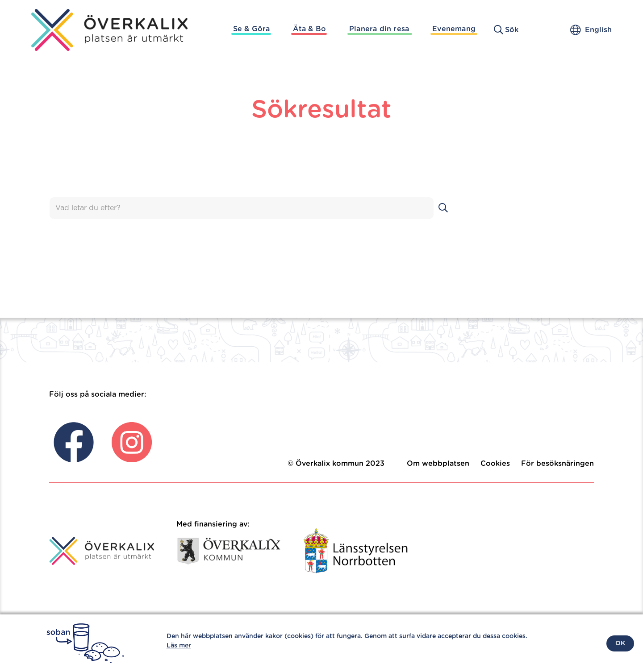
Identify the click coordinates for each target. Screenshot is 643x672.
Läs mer (179, 646)
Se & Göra (252, 29)
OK (620, 643)
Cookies (495, 464)
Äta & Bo (309, 29)
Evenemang (454, 29)
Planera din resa (379, 29)
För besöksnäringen (557, 464)
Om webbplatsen (438, 464)
